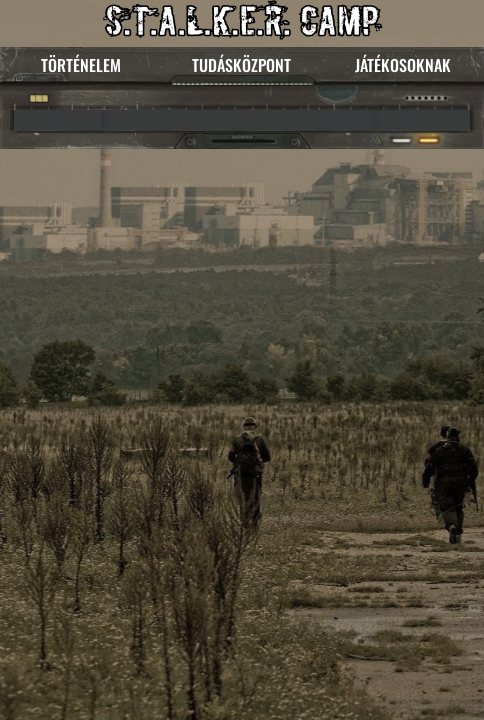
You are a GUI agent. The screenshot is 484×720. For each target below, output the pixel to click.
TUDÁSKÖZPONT (241, 65)
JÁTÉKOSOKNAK (403, 65)
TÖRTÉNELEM (81, 65)
